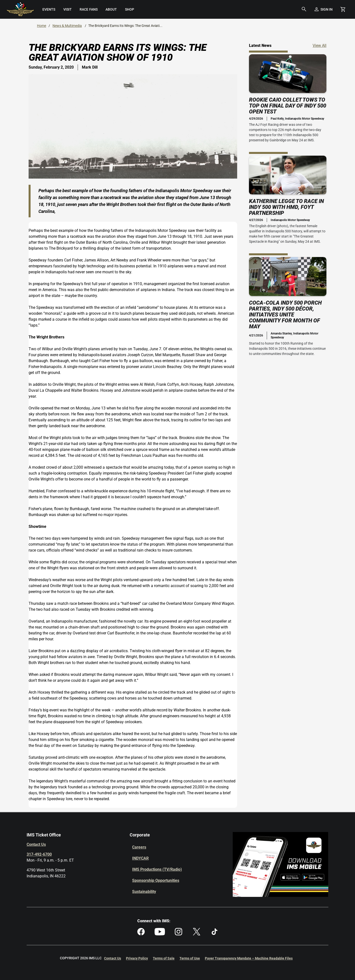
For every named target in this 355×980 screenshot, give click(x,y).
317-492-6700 (39, 854)
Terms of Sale (164, 958)
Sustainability (144, 892)
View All (319, 45)
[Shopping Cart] (343, 9)
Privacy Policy (137, 958)
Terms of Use (190, 958)
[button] (304, 9)
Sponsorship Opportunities (156, 880)
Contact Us (36, 844)
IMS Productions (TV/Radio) (157, 869)
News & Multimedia (67, 26)
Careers (139, 847)
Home (42, 26)
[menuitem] (49, 9)
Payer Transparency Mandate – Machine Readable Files (249, 958)
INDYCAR (140, 858)
